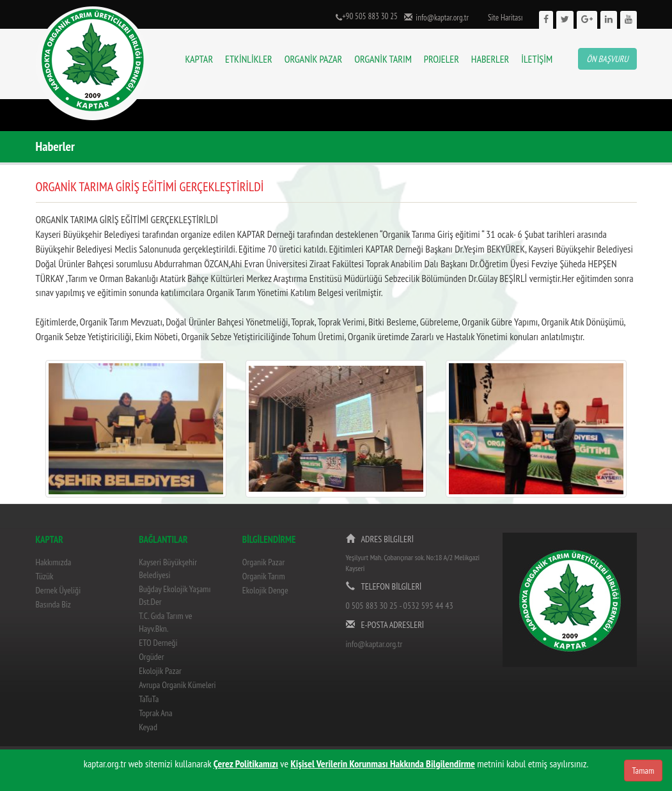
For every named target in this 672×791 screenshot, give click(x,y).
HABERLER (490, 59)
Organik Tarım (264, 576)
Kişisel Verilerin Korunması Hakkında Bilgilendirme (383, 764)
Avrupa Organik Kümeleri (177, 685)
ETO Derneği (158, 643)
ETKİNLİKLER (249, 59)
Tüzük (45, 576)
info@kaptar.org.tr (441, 18)
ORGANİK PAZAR (313, 59)
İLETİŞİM (537, 59)
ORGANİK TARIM (383, 59)
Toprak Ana (155, 713)
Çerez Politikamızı (246, 764)
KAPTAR (199, 59)
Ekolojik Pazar (160, 671)
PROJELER (441, 59)
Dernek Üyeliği (59, 590)
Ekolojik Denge (265, 590)
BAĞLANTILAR (163, 539)
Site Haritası (505, 18)
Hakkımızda (54, 562)
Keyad (148, 727)
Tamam (644, 771)
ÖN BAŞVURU (607, 59)
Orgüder (151, 657)
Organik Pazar (263, 562)
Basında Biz (53, 604)
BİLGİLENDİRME (269, 539)
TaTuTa (149, 699)
